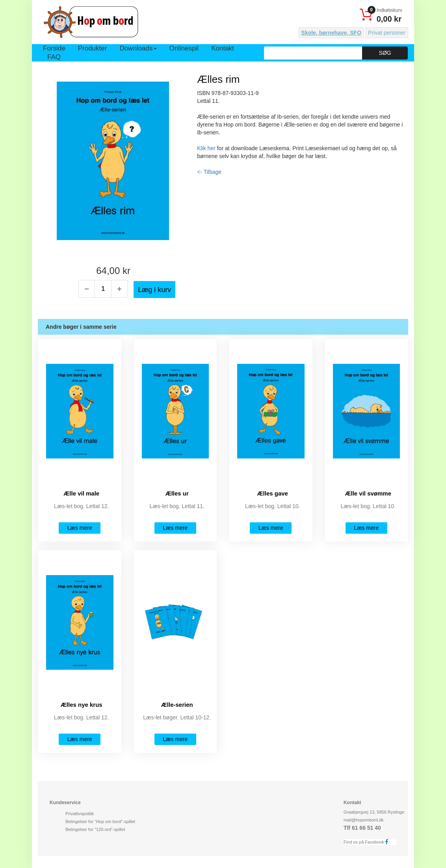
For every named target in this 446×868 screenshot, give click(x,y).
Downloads (138, 48)
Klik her (206, 148)
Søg (385, 53)
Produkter (93, 48)
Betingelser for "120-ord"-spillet (95, 829)
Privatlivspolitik (80, 814)
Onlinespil (184, 48)
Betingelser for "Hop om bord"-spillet (100, 821)
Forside (54, 48)
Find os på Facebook (368, 842)
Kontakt (223, 48)
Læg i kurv (154, 290)
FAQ (54, 57)
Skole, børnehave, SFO (332, 33)
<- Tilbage (209, 172)
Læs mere (80, 528)
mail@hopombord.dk (364, 820)
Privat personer (387, 33)
